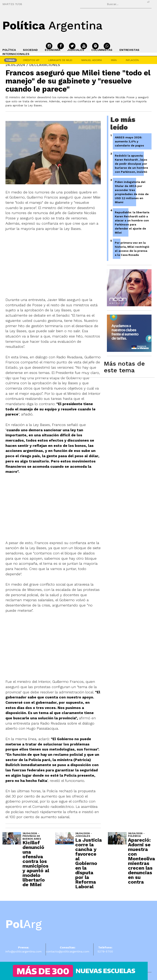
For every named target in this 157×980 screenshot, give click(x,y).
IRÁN (114, 60)
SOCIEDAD (30, 50)
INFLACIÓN (132, 60)
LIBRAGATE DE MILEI (60, 60)
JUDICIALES (76, 50)
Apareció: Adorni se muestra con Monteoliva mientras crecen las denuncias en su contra (141, 861)
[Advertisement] (57, 505)
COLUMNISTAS (102, 50)
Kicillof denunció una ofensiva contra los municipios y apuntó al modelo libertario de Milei (36, 864)
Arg (24, 924)
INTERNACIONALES (16, 54)
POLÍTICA (9, 50)
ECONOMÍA (53, 50)
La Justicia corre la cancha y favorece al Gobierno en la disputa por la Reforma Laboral (89, 863)
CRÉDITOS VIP (31, 60)
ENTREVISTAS (129, 50)
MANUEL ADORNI (92, 60)
